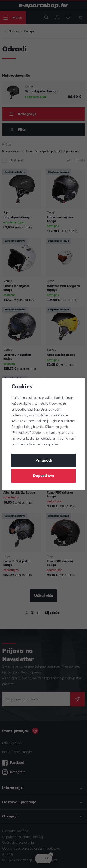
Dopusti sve (43, 476)
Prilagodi (44, 461)
